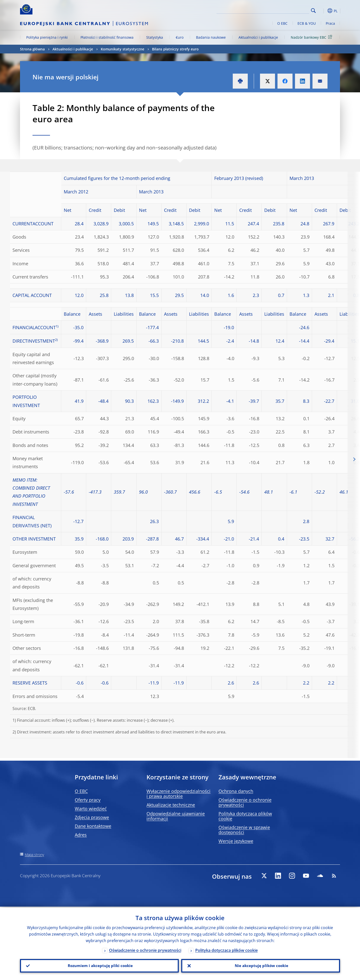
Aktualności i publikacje (258, 37)
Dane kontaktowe (93, 826)
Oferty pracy (88, 800)
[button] (322, 11)
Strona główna (32, 49)
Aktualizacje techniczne (171, 805)
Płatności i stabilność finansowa (107, 37)
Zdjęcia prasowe (92, 817)
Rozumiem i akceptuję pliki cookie (99, 965)
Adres (81, 835)
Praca (330, 23)
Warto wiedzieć (91, 809)
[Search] (284, 10)
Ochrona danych (236, 791)
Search (313, 11)
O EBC (282, 23)
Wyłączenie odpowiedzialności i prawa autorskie (178, 794)
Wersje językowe (236, 841)
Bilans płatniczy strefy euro (175, 49)
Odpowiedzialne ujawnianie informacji (176, 816)
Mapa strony (34, 855)
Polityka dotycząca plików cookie (245, 816)
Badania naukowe (211, 37)
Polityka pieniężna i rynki (47, 37)
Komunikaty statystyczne (122, 49)
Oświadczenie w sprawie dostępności (244, 830)
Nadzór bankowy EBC (312, 37)
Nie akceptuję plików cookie (261, 965)
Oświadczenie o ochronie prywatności (245, 802)
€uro (180, 37)
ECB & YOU (307, 23)
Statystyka (155, 37)
